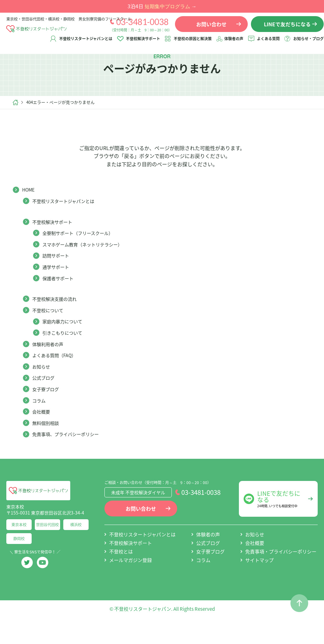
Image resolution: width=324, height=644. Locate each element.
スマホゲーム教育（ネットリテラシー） (88, 265)
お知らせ (42, 387)
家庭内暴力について (65, 342)
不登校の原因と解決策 (187, 43)
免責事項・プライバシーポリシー (281, 572)
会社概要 (42, 432)
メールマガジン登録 (131, 581)
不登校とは (121, 572)
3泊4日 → (162, 6)
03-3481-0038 (136, 26)
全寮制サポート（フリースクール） (83, 254)
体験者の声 (228, 43)
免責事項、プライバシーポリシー (70, 455)
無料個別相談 (47, 444)
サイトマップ (259, 581)
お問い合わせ (141, 529)
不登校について (50, 331)
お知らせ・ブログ (302, 43)
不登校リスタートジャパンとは (80, 43)
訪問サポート (58, 276)
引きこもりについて (65, 353)
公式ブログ (45, 399)
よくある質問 (262, 43)
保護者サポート (60, 299)
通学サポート (58, 287)
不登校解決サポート (137, 43)
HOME (29, 211)
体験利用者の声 (50, 365)
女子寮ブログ (47, 410)
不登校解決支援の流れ (58, 320)
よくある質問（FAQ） (57, 376)
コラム (40, 421)
